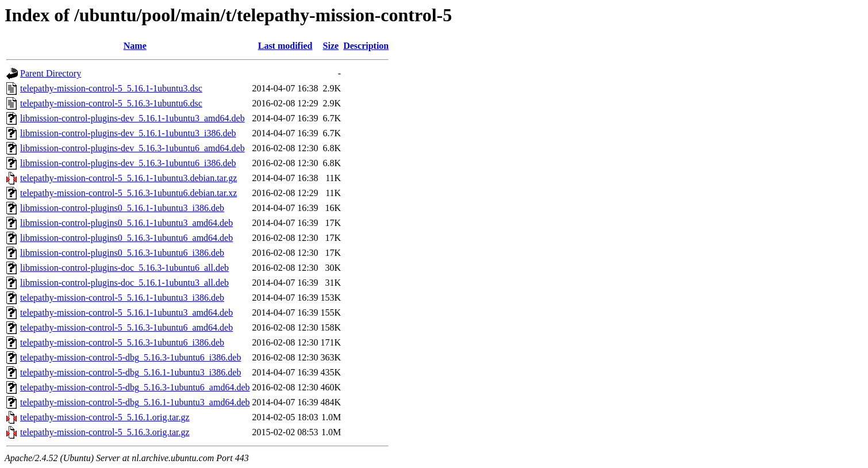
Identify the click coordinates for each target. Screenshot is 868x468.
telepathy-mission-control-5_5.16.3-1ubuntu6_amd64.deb (126, 327)
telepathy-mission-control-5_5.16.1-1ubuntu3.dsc (111, 88)
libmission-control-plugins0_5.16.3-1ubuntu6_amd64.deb (126, 238)
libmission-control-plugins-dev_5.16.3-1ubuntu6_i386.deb (128, 163)
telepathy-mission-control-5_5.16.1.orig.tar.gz (105, 417)
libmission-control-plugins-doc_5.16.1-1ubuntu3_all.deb (124, 283)
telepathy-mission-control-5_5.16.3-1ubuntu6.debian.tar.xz (128, 193)
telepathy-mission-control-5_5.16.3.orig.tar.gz (105, 432)
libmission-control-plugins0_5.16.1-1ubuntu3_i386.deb (122, 208)
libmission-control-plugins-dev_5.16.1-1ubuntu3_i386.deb (128, 133)
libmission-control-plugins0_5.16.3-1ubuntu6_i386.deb (122, 253)
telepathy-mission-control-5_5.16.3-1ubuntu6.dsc (111, 103)
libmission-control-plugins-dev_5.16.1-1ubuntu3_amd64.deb (132, 118)
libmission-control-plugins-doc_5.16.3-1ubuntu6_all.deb (124, 268)
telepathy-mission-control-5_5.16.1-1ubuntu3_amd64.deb (126, 312)
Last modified (285, 46)
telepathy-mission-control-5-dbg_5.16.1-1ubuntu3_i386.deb (130, 372)
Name (135, 46)
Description (366, 46)
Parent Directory (51, 73)
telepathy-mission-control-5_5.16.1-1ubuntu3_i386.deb (122, 298)
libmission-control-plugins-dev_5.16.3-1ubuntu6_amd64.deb (132, 148)
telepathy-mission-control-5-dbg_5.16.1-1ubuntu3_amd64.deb (135, 402)
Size (331, 46)
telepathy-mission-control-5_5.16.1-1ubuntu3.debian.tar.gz (128, 178)
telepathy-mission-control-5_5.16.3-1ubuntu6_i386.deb (122, 342)
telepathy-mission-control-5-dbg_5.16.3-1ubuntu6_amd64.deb (135, 387)
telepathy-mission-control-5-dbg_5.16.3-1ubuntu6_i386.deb (130, 357)
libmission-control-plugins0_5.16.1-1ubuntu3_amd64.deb (126, 223)
